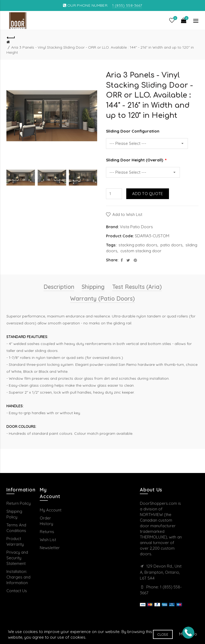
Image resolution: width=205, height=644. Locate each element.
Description (59, 287)
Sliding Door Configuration (133, 131)
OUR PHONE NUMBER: (103, 5)
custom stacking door (141, 251)
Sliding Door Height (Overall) (135, 160)
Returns (47, 532)
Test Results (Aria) (137, 287)
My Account (51, 510)
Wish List (48, 540)
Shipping (93, 287)
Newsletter (50, 548)
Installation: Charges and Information (18, 577)
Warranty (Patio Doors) (102, 298)
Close (163, 634)
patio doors (172, 245)
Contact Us (17, 591)
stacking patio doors (138, 245)
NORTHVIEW (151, 515)
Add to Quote (148, 194)
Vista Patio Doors (136, 227)
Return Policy (19, 503)
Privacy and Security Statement (17, 558)
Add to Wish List (127, 214)
